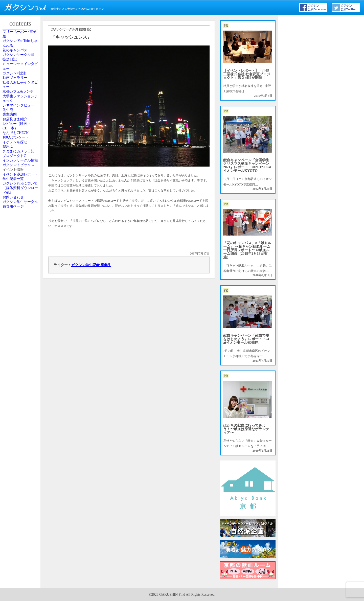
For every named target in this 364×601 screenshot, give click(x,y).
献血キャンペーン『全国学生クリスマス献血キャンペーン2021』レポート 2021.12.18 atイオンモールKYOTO (247, 165)
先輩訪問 (15, 209)
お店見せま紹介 (19, 220)
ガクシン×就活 (19, 111)
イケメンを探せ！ (21, 271)
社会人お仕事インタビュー (21, 136)
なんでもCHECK (20, 248)
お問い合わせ (18, 412)
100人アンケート (20, 259)
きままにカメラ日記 (21, 296)
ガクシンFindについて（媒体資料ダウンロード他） (21, 396)
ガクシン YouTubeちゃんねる (21, 53)
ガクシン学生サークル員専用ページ (21, 426)
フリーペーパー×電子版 (22, 37)
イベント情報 (18, 353)
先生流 (13, 198)
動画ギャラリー (19, 122)
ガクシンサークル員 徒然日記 (21, 81)
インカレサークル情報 (21, 323)
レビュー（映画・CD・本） (21, 234)
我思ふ (13, 282)
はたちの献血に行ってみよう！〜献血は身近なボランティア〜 (246, 429)
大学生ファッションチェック (21, 168)
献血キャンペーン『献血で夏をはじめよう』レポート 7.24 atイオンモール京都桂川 (246, 339)
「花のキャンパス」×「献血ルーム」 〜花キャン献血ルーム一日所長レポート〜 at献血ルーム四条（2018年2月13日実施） (247, 250)
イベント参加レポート (21, 367)
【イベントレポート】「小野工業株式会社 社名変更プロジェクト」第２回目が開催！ (247, 74)
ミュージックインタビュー (21, 97)
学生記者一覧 (18, 380)
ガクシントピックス (21, 339)
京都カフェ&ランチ (21, 152)
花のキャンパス (19, 67)
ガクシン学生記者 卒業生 (91, 265)
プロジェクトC (19, 310)
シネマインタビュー (21, 184)
